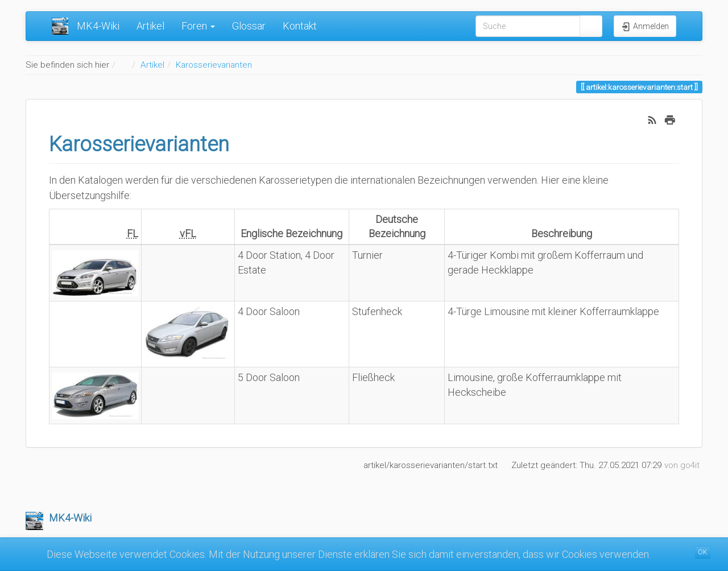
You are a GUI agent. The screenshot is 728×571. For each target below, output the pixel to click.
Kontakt (300, 26)
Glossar (249, 26)
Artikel (150, 26)
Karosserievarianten (214, 65)
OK (703, 552)
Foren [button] (198, 26)
